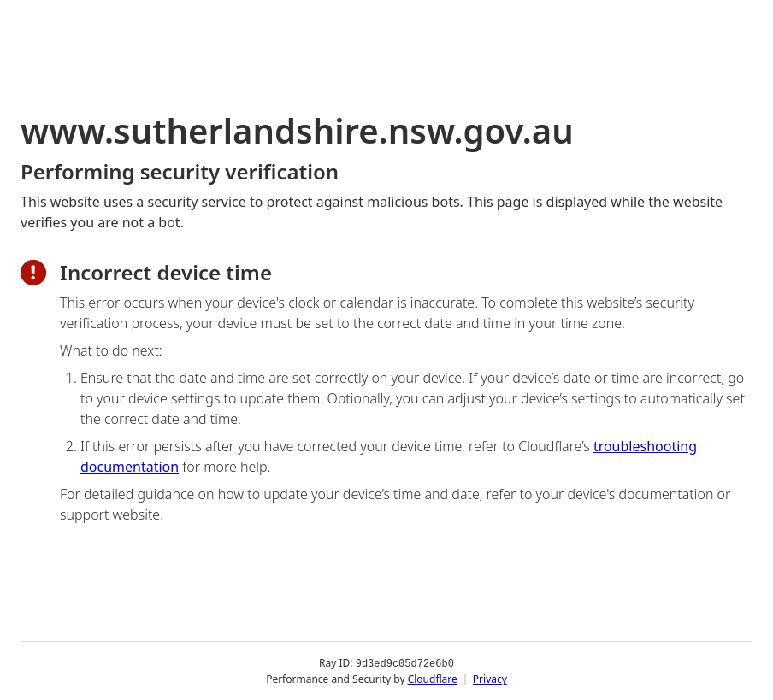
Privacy (490, 678)
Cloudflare (433, 678)
